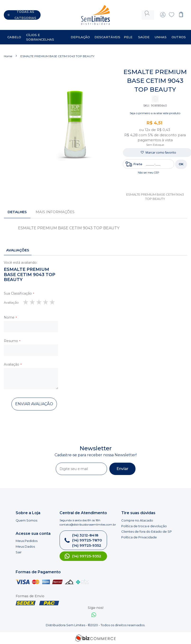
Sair (19, 552)
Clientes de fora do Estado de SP (147, 531)
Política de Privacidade (139, 537)
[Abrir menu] (22, 13)
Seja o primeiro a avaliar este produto (155, 109)
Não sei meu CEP (149, 169)
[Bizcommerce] (95, 638)
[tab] (17, 208)
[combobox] (148, 13)
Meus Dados (25, 546)
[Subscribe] (122, 469)
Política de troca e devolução (144, 526)
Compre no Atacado (137, 520)
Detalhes (17, 208)
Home (8, 52)
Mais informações (55, 208)
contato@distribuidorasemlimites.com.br (88, 524)
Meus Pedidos (27, 541)
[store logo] (88, 13)
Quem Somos (26, 520)
